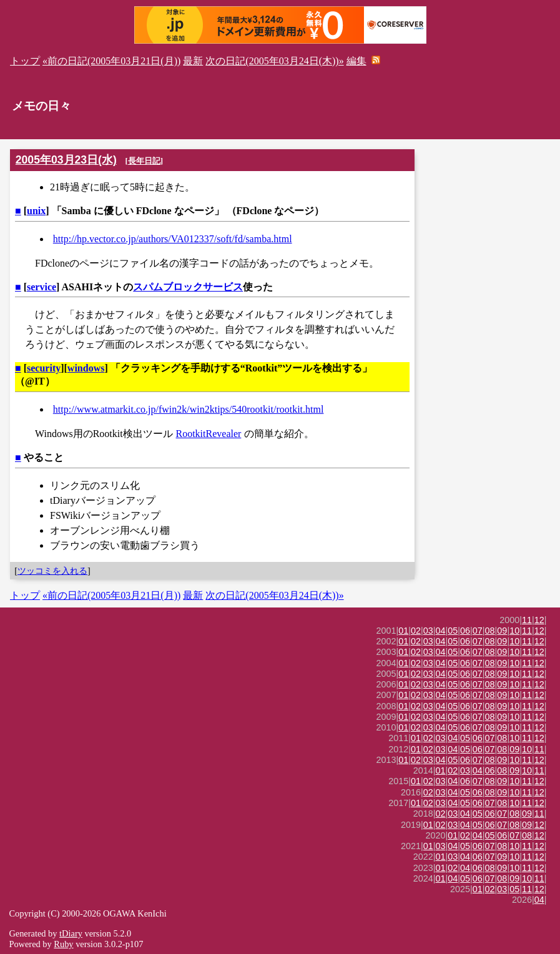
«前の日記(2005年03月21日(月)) (111, 61)
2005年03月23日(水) (66, 160)
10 (514, 631)
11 (527, 620)
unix (36, 211)
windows (86, 368)
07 (478, 631)
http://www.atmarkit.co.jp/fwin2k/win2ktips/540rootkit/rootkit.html (189, 409)
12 (539, 620)
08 (490, 631)
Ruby (63, 944)
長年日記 (144, 161)
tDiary (71, 933)
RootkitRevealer (209, 434)
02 (416, 631)
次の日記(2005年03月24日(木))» (274, 61)
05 (453, 631)
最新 (193, 61)
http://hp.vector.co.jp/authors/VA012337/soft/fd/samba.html (173, 239)
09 (502, 631)
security (44, 368)
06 (465, 631)
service (42, 287)
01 (403, 631)
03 (428, 631)
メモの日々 (42, 106)
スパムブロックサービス (188, 287)
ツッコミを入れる (52, 571)
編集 (356, 61)
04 (441, 631)
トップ (25, 61)
